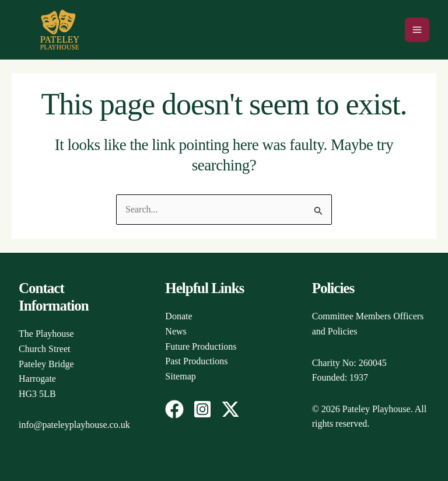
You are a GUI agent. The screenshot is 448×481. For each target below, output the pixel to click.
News (176, 331)
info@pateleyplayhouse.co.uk (74, 425)
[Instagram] (202, 409)
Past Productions (196, 361)
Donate (178, 316)
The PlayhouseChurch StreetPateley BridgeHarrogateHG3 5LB (46, 363)
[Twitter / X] (230, 409)
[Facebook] (174, 409)
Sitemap (180, 376)
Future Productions (201, 346)
